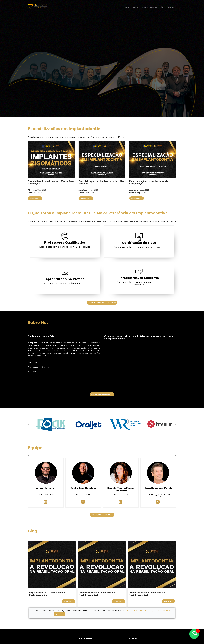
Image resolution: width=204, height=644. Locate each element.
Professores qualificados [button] (38, 367)
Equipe (154, 7)
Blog (162, 7)
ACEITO (60, 614)
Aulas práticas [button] (34, 372)
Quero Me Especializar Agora (101, 303)
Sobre (135, 7)
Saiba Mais (31, 198)
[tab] (64, 362)
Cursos (144, 7)
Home (127, 7)
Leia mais (67, 601)
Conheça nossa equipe (101, 515)
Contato (171, 7)
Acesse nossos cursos (101, 394)
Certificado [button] (33, 362)
